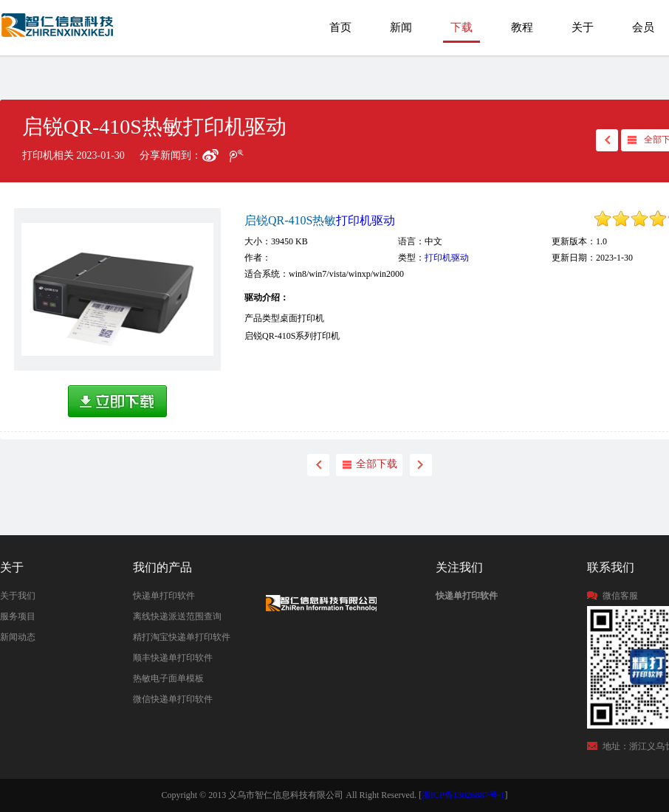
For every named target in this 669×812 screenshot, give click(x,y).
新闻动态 (18, 637)
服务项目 (18, 616)
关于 (583, 27)
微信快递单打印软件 (173, 699)
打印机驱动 (366, 220)
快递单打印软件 (164, 596)
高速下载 (117, 402)
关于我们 (18, 596)
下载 (462, 27)
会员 (643, 27)
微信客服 (620, 596)
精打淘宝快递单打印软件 (182, 637)
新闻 (401, 27)
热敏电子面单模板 (168, 678)
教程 (522, 27)
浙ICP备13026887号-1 (463, 795)
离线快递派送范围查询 (177, 616)
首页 (340, 27)
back (607, 140)
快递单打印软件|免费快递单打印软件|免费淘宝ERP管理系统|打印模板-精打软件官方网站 (59, 32)
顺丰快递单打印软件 (173, 658)
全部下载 (377, 464)
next (421, 465)
